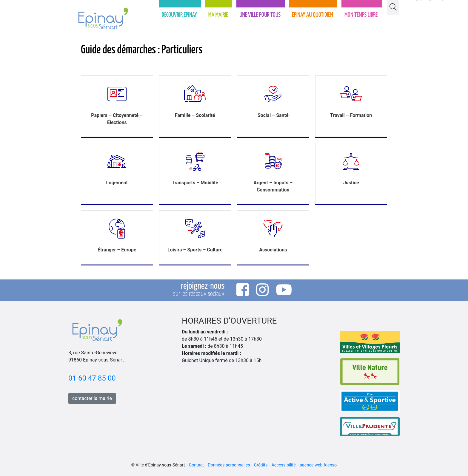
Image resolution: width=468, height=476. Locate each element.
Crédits (261, 465)
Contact (196, 465)
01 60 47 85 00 (92, 378)
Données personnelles (229, 465)
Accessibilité (283, 465)
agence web (311, 465)
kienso (330, 465)
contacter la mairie (92, 398)
